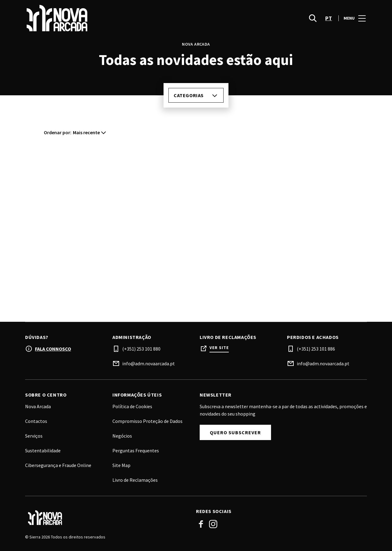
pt (329, 19)
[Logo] (107, 518)
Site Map (121, 465)
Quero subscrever (235, 432)
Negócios (122, 436)
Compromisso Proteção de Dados (147, 421)
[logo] (111, 18)
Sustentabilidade (43, 450)
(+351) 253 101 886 (316, 349)
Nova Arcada (38, 406)
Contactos (36, 421)
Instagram (213, 524)
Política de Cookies (132, 406)
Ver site (219, 348)
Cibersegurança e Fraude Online (58, 465)
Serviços (34, 436)
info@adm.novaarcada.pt (149, 363)
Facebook (201, 524)
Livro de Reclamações (135, 480)
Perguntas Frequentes (136, 450)
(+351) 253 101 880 (141, 349)
